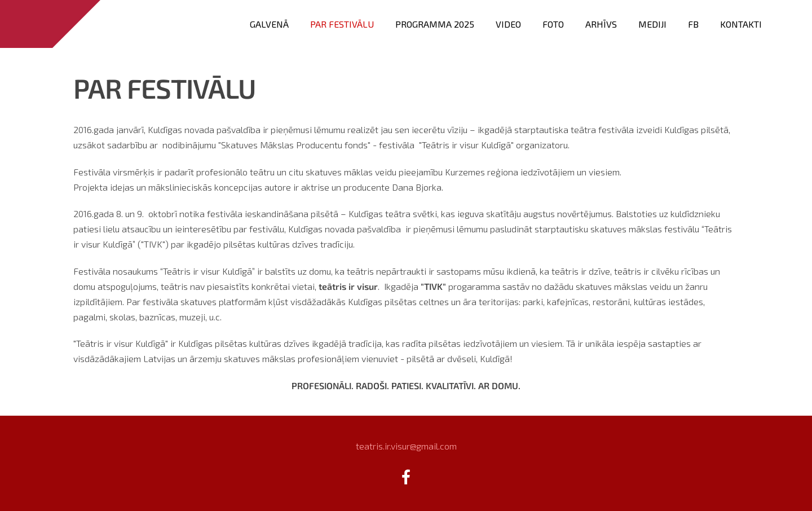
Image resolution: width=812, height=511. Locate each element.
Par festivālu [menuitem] (342, 24)
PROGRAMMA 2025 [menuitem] (435, 24)
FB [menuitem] (693, 24)
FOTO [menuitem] (553, 24)
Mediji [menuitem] (652, 24)
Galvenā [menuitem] (269, 24)
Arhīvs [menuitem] (601, 24)
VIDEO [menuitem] (508, 24)
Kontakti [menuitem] (741, 24)
